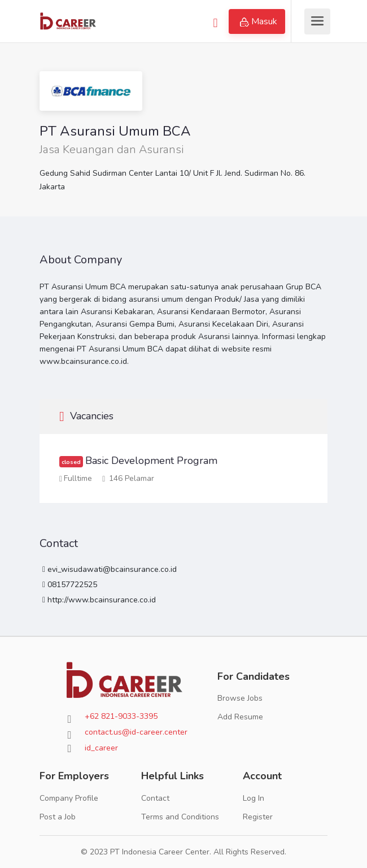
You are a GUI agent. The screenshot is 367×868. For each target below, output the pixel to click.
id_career (101, 748)
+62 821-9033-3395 (121, 716)
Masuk (259, 21)
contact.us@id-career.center (136, 732)
